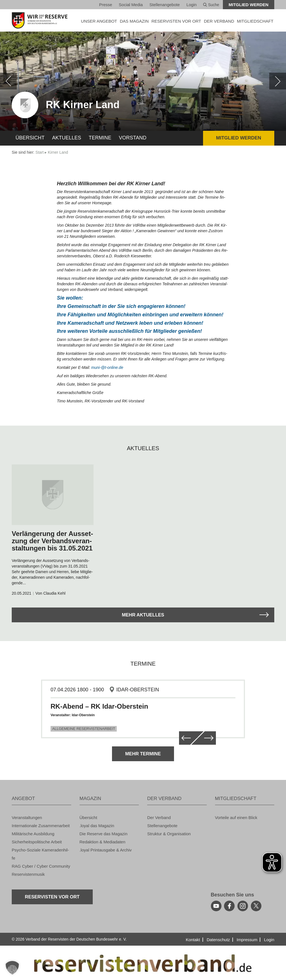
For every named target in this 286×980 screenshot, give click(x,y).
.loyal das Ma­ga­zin (97, 826)
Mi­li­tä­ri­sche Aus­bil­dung (33, 834)
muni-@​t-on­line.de (107, 367)
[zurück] (8, 81)
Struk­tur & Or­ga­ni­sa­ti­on (169, 834)
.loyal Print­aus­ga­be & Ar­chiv (106, 850)
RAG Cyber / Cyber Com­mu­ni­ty (41, 866)
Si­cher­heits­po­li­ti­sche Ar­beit (37, 842)
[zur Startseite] (41, 20)
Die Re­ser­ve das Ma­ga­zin (104, 834)
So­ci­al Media (131, 5)
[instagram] (243, 906)
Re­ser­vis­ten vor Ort (176, 21)
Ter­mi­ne (100, 138)
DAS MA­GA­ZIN (134, 21)
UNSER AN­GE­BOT (99, 21)
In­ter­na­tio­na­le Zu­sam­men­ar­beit (41, 826)
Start (40, 152)
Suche (211, 5)
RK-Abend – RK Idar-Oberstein (99, 706)
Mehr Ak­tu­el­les (143, 615)
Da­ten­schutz (218, 940)
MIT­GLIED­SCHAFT (255, 21)
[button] (12, 968)
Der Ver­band (159, 818)
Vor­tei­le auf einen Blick (236, 818)
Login (191, 5)
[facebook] (229, 906)
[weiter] (278, 81)
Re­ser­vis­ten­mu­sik (28, 874)
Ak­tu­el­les (67, 138)
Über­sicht (30, 138)
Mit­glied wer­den (249, 5)
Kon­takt (193, 940)
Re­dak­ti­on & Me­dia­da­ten (103, 842)
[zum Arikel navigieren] (53, 495)
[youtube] (216, 906)
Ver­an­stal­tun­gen (27, 818)
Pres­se (106, 5)
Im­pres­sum (247, 940)
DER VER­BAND (219, 21)
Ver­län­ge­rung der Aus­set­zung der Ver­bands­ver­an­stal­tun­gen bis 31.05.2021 (52, 541)
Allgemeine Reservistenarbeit (84, 729)
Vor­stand (133, 138)
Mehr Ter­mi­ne (143, 754)
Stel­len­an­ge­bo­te (165, 5)
